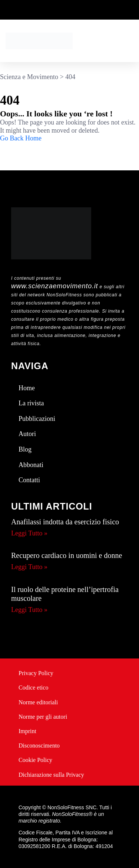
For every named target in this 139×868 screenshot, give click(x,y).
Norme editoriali (38, 702)
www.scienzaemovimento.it (54, 286)
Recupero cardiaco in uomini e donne (67, 555)
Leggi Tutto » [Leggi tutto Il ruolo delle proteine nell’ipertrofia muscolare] (29, 610)
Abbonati (31, 465)
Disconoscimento (39, 746)
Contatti (29, 480)
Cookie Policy (35, 760)
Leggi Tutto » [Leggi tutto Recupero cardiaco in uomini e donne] (29, 567)
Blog (25, 449)
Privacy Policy (36, 673)
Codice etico (33, 687)
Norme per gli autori (43, 717)
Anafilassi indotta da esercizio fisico (65, 522)
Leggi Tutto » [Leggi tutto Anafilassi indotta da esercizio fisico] (29, 533)
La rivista (31, 403)
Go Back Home (21, 138)
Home (27, 388)
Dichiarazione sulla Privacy (51, 775)
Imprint (27, 731)
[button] (131, 41)
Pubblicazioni (37, 419)
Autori (27, 434)
